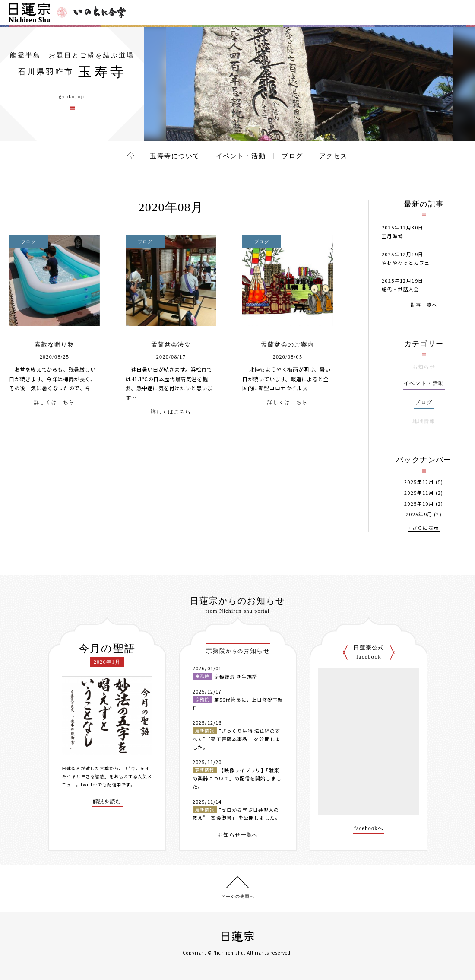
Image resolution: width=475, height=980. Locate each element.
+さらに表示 (424, 528)
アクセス (333, 156)
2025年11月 (419, 493)
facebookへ (369, 829)
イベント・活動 (241, 156)
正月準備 (393, 236)
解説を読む (107, 802)
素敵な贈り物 (54, 345)
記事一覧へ (424, 305)
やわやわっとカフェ (406, 263)
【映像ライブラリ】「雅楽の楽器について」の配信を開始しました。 (237, 778)
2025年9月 (419, 514)
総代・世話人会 (401, 289)
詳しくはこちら (54, 402)
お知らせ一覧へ (238, 835)
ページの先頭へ (238, 896)
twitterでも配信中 (101, 784)
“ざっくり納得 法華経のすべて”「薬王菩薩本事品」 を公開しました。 (236, 739)
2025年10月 (419, 504)
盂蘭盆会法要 (171, 345)
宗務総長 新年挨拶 (236, 676)
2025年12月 (419, 482)
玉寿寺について (175, 156)
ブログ (292, 156)
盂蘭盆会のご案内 (287, 345)
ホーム (131, 156)
